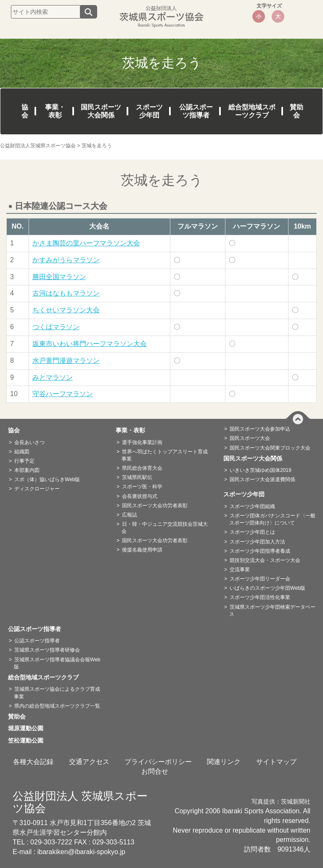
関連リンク (224, 762)
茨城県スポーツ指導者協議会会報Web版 (57, 663)
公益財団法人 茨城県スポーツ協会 (80, 802)
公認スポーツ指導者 (196, 111)
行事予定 (24, 461)
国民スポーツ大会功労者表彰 (155, 506)
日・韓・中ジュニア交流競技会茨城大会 (165, 528)
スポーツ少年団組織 (252, 506)
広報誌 (130, 515)
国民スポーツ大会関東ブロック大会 (270, 448)
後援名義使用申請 (142, 550)
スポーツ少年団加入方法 (257, 542)
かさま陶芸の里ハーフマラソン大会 (86, 243)
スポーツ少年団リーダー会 (260, 579)
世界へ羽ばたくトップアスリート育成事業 (165, 455)
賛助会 (297, 111)
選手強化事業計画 (142, 442)
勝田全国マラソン (59, 277)
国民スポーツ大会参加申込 (260, 429)
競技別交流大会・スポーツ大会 (265, 560)
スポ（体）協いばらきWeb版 (47, 479)
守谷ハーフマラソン (63, 394)
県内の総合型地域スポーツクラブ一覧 (57, 706)
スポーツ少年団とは (252, 532)
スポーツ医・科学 (142, 487)
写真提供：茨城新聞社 (281, 802)
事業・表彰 (55, 111)
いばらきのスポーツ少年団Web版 (267, 588)
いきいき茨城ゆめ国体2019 (261, 470)
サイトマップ (276, 762)
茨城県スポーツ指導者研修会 (47, 650)
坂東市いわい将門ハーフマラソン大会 (90, 344)
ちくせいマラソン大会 (66, 310)
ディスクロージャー (37, 489)
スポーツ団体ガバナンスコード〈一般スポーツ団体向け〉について (272, 519)
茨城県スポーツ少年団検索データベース (272, 611)
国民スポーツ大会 (250, 438)
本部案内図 (27, 470)
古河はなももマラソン (66, 293)
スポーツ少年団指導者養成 (260, 551)
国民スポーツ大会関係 (101, 111)
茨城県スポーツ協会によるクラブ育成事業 (57, 693)
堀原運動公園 (29, 728)
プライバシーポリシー (158, 762)
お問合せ (155, 771)
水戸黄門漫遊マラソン (66, 361)
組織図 (22, 452)
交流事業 (240, 570)
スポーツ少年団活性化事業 (260, 597)
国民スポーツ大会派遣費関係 (262, 479)
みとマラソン (53, 377)
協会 (25, 111)
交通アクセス (89, 762)
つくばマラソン (56, 327)
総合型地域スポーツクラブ (252, 111)
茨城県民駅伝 (137, 477)
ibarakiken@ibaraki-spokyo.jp (81, 852)
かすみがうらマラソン (66, 260)
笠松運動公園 (29, 740)
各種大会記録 (33, 762)
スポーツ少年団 (149, 111)
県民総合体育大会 (142, 468)
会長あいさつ (29, 442)
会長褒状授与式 (140, 496)
